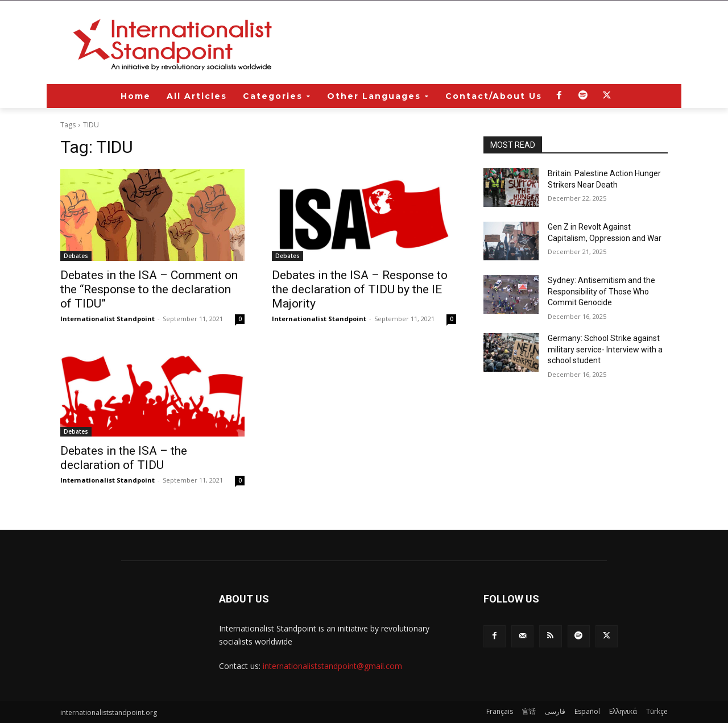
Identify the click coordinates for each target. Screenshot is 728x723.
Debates (76, 256)
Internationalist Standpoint (107, 319)
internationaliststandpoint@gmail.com (332, 666)
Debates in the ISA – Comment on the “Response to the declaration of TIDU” (149, 289)
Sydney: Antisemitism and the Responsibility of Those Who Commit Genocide (601, 291)
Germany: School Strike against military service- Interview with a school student (605, 349)
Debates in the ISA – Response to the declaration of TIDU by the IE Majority (360, 289)
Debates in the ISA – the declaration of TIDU (124, 458)
